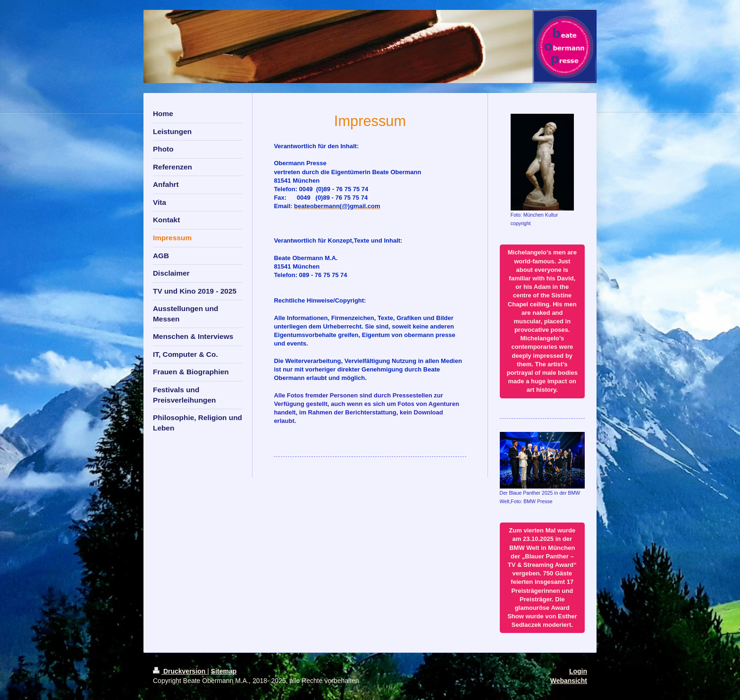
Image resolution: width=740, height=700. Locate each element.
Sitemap (224, 671)
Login (578, 671)
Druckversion (180, 671)
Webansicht (569, 681)
